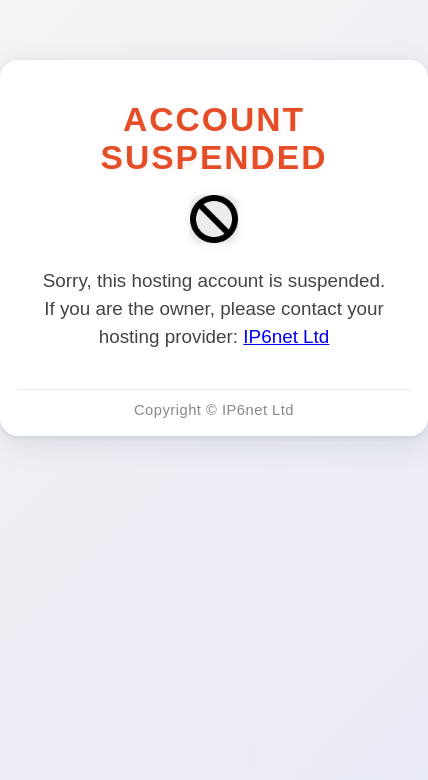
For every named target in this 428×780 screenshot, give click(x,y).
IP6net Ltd (286, 336)
